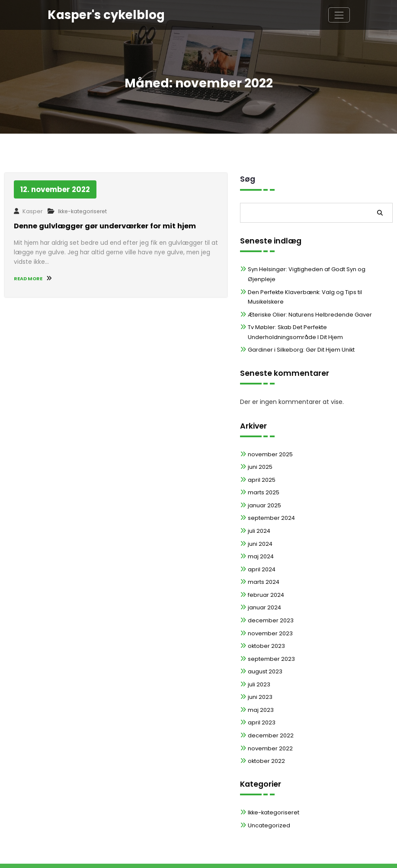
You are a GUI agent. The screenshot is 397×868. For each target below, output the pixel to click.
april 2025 (261, 460)
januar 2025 (264, 485)
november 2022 (269, 727)
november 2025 (269, 434)
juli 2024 (259, 511)
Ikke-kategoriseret (81, 211)
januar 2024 (264, 587)
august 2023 (265, 650)
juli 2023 (259, 663)
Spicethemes (268, 855)
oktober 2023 (266, 625)
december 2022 (269, 714)
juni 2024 (260, 523)
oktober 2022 (265, 739)
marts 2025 (263, 472)
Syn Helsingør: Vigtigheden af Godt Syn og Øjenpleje (319, 269)
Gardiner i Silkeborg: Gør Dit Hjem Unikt (299, 330)
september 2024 (270, 498)
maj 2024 (260, 536)
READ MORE (32, 276)
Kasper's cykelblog (104, 14)
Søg (248, 179)
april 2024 (261, 549)
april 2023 (261, 701)
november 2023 (269, 612)
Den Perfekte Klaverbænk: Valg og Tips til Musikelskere (320, 282)
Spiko (222, 855)
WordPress (163, 855)
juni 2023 (260, 676)
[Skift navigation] (339, 14)
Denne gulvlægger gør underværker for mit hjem (102, 226)
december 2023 (269, 600)
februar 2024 (265, 574)
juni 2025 (260, 447)
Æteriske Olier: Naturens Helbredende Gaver (306, 295)
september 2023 (270, 638)
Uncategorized (268, 803)
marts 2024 (263, 561)
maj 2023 (260, 688)
